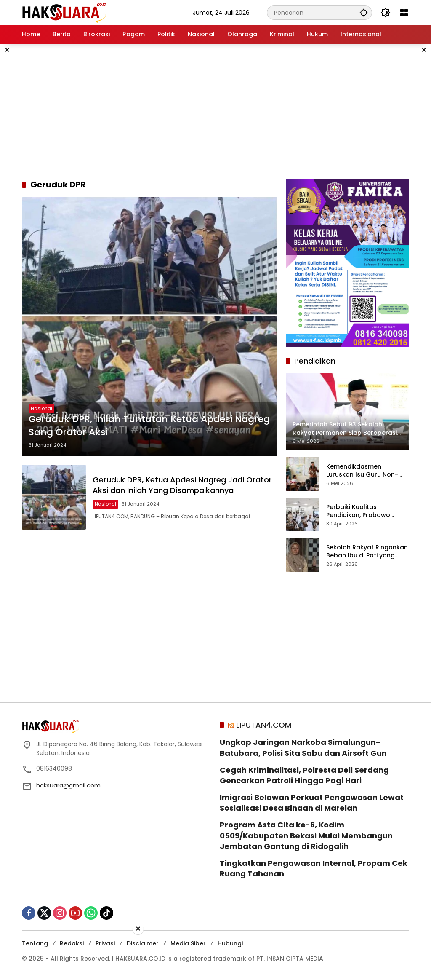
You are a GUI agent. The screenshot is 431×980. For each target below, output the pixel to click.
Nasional (41, 408)
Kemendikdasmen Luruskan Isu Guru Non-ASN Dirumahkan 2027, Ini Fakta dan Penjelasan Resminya (365, 471)
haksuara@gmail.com (68, 785)
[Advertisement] (215, 111)
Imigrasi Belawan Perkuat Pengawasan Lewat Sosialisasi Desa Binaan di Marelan (312, 803)
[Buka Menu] (404, 13)
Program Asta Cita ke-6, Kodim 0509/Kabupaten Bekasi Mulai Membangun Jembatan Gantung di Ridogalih (306, 835)
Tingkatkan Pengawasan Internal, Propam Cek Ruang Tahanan (314, 868)
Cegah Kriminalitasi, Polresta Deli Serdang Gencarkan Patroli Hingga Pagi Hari (304, 775)
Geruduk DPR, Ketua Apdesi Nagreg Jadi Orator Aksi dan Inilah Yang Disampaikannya (182, 485)
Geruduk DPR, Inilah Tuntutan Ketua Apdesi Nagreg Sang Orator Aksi (149, 426)
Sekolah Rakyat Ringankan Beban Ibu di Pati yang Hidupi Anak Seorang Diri (367, 552)
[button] (364, 12)
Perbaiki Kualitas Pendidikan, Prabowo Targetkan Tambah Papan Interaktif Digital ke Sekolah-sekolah (367, 511)
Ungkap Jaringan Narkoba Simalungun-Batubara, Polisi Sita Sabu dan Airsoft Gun (303, 747)
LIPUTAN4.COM (264, 725)
